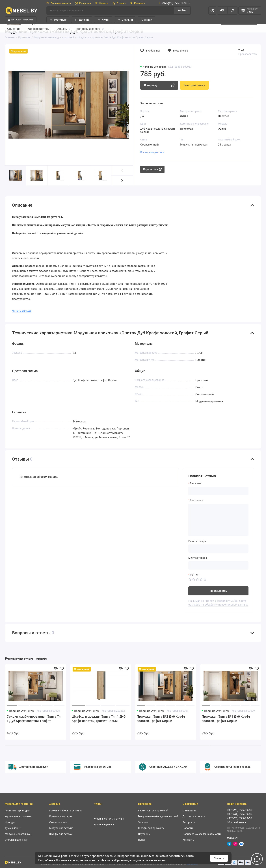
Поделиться (152, 169)
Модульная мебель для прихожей (158, 816)
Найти (182, 10)
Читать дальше (22, 311)
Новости (102, 3)
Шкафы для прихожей (151, 828)
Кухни (103, 20)
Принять (219, 858)
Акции (146, 20)
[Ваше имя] (218, 491)
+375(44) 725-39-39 (240, 814)
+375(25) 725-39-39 (240, 818)
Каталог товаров (21, 20)
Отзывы (119, 3)
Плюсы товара (197, 541)
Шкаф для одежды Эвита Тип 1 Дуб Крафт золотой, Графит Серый (99, 719)
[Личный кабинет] (212, 10)
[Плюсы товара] (218, 549)
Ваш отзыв (196, 500)
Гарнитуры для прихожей (153, 811)
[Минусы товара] (218, 565)
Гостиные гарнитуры (17, 811)
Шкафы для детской (61, 834)
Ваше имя (196, 483)
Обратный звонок (237, 822)
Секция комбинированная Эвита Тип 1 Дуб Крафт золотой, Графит (34, 719)
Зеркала (143, 822)
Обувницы (144, 834)
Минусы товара (198, 558)
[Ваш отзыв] (218, 520)
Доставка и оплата (59, 3)
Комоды (10, 822)
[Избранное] (232, 10)
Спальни (125, 20)
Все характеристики (152, 152)
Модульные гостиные (18, 834)
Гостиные (58, 20)
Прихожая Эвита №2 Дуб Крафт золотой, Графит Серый (161, 719)
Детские (82, 20)
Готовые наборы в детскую (65, 811)
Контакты (137, 3)
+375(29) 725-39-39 (175, 3)
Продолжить (218, 591)
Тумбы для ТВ (13, 828)
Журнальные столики (18, 816)
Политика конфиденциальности (78, 860)
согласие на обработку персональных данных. (218, 605)
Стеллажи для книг (16, 840)
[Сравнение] (222, 10)
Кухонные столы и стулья (109, 819)
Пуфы (142, 840)
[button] (122, 180)
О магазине (189, 811)
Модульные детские (61, 828)
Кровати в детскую (60, 816)
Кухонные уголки (104, 824)
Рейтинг (195, 575)
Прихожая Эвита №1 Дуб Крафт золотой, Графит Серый (226, 719)
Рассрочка (83, 3)
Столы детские (58, 822)
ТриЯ (241, 50)
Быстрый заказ (194, 85)
